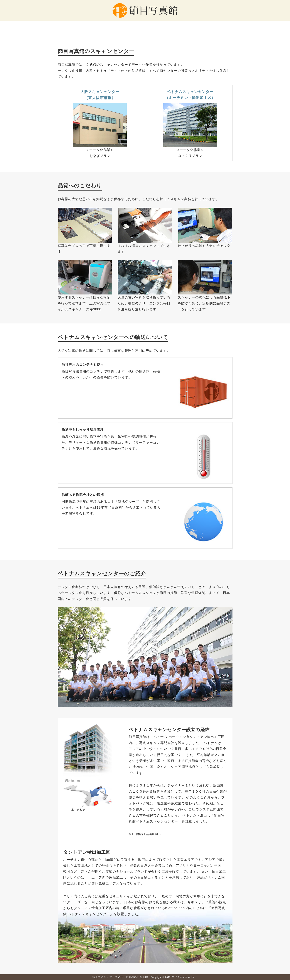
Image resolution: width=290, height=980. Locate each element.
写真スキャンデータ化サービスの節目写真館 (120, 977)
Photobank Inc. (187, 977)
